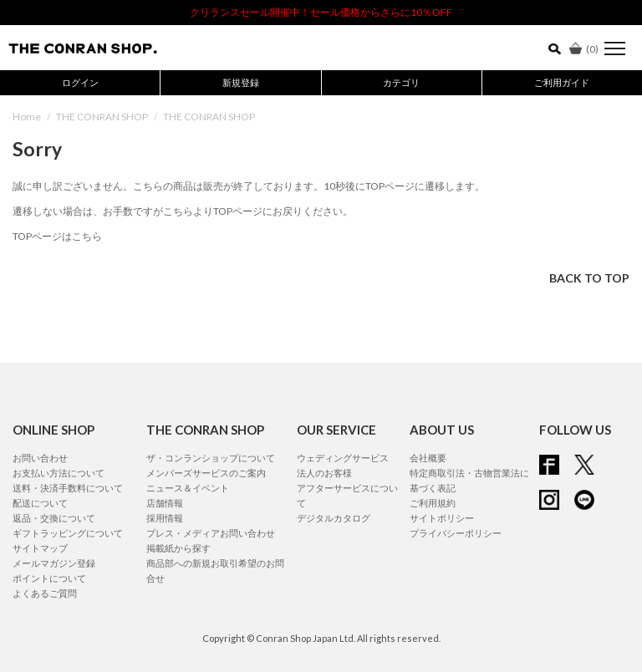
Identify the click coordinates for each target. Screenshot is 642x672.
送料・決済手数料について (68, 488)
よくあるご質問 (45, 593)
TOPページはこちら (57, 236)
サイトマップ (40, 548)
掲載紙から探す (178, 548)
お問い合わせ (40, 458)
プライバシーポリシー (456, 533)
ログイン (80, 82)
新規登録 (241, 82)
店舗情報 (165, 503)
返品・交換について (54, 518)
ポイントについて (49, 578)
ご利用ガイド (562, 82)
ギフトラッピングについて (68, 533)
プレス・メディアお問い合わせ (211, 533)
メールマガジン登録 (54, 563)
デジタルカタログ (334, 518)
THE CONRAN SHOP (102, 117)
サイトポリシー (442, 518)
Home (27, 117)
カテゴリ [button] (401, 82)
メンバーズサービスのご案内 (206, 473)
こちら (178, 211)
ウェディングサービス (343, 458)
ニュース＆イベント (188, 488)
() (584, 49)
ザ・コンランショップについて (211, 458)
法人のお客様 (324, 473)
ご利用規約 (433, 503)
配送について (40, 503)
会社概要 (428, 458)
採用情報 (165, 518)
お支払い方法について (59, 473)
